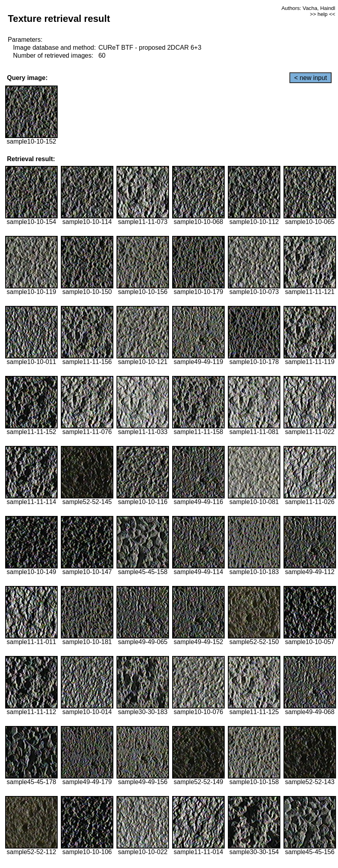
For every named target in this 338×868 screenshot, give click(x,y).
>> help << (322, 14)
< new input (311, 78)
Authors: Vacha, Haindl (308, 8)
